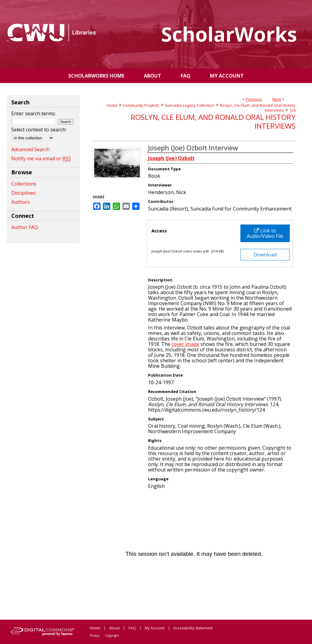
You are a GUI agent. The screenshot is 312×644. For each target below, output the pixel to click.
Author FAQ (25, 227)
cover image (185, 344)
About (114, 628)
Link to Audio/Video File (265, 233)
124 (292, 110)
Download (265, 255)
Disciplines (23, 193)
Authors (21, 202)
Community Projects (141, 105)
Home (112, 105)
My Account (155, 628)
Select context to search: (39, 130)
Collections (24, 184)
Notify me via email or (41, 158)
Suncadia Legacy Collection (190, 105)
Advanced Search (30, 149)
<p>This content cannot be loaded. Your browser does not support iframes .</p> (194, 554)
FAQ (132, 628)
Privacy (94, 635)
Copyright (112, 635)
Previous (254, 99)
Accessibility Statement (193, 628)
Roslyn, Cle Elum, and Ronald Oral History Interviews (258, 108)
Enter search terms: (34, 113)
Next (277, 99)
